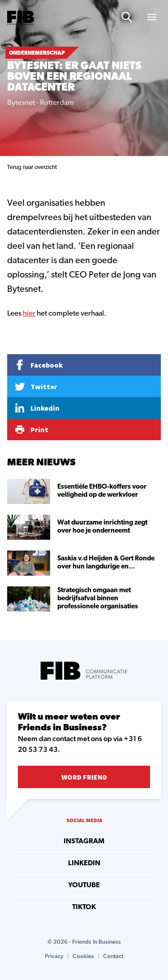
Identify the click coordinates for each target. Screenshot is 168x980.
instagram (84, 841)
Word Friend (84, 777)
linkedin (84, 863)
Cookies (83, 956)
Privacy (54, 956)
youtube (84, 885)
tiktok (84, 907)
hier (29, 314)
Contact (113, 956)
